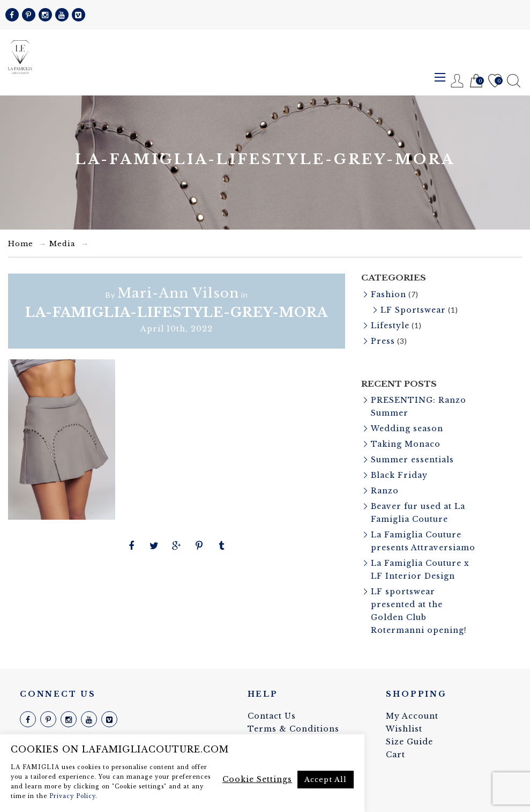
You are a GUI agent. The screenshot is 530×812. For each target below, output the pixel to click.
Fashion (389, 294)
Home (21, 244)
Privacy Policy (72, 796)
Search (514, 81)
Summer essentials (412, 460)
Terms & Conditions (293, 729)
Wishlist (495, 81)
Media (62, 244)
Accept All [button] (326, 780)
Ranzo (385, 491)
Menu (440, 77)
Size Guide (409, 742)
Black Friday (399, 475)
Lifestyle (390, 326)
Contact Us (272, 716)
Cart (476, 81)
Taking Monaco (406, 444)
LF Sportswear (413, 310)
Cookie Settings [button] (257, 779)
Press (383, 341)
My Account (412, 716)
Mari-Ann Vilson (178, 293)
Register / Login (457, 81)
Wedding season (407, 429)
